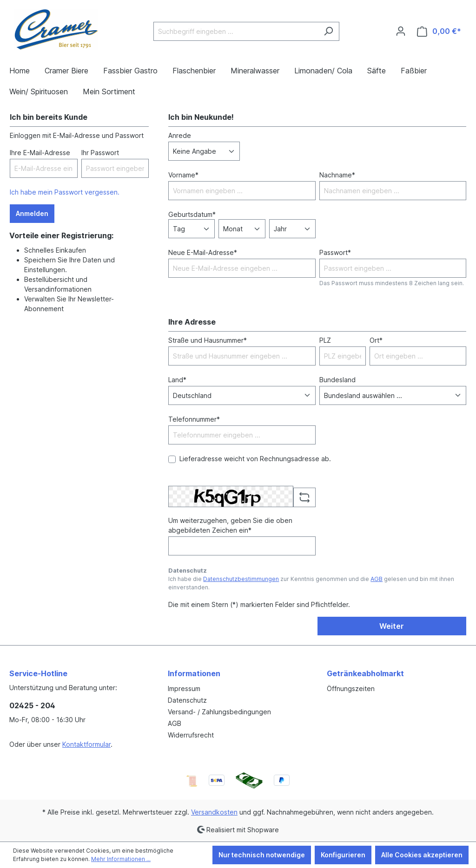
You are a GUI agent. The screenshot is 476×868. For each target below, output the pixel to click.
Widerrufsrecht (191, 735)
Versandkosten (214, 812)
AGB (377, 579)
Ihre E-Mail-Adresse (40, 153)
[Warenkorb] (439, 31)
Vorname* (183, 175)
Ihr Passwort (100, 153)
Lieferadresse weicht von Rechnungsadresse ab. (255, 459)
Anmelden (32, 213)
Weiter (392, 626)
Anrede (180, 135)
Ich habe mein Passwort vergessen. (65, 192)
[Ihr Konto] (401, 31)
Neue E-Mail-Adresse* (203, 252)
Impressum (184, 689)
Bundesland (337, 380)
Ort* (376, 340)
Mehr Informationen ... (121, 859)
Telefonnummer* (194, 419)
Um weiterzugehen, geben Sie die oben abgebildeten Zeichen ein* (230, 525)
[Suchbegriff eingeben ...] (236, 31)
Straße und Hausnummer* (208, 340)
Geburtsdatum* (192, 214)
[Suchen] (328, 31)
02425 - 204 (32, 705)
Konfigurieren (343, 855)
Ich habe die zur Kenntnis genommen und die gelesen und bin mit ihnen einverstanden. (311, 583)
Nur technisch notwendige (262, 855)
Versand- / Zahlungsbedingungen (219, 712)
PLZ (325, 340)
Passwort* (335, 252)
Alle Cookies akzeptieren (422, 855)
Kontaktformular (86, 744)
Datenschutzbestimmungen (241, 579)
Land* (177, 380)
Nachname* (337, 175)
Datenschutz (187, 700)
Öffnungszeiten (351, 689)
